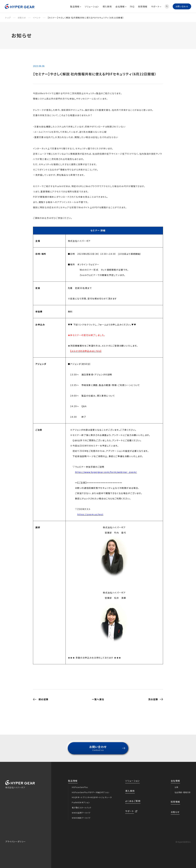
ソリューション (92, 6)
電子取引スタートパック (82, 805)
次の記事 (156, 697)
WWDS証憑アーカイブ (81, 810)
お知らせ (175, 809)
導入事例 (107, 6)
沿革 (176, 784)
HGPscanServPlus (80, 784)
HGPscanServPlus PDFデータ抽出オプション (91, 790)
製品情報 (76, 6)
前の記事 (41, 697)
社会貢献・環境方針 (183, 790)
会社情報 (121, 6)
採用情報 (143, 6)
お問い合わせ (182, 6)
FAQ (132, 6)
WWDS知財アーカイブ (81, 815)
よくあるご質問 (133, 798)
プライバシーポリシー (16, 839)
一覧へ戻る (98, 697)
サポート (156, 6)
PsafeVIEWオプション (81, 800)
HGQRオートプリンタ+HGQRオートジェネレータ (92, 795)
